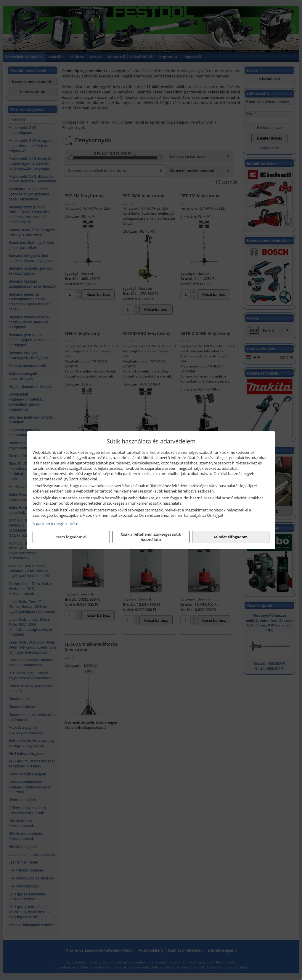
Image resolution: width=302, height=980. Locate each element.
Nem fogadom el (71, 537)
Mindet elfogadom (231, 537)
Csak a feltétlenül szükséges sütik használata (151, 537)
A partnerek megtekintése (55, 524)
